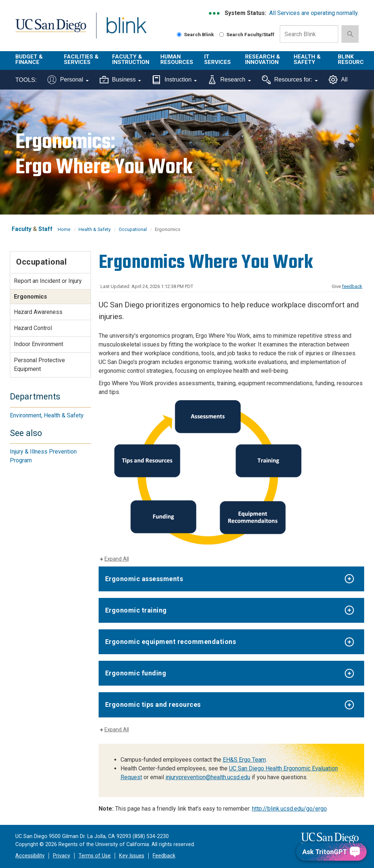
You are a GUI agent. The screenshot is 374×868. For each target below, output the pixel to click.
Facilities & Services (81, 59)
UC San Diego (48, 30)
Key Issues (132, 856)
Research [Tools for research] (229, 80)
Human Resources (177, 59)
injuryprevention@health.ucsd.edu (208, 777)
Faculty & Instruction (131, 59)
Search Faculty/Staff (247, 34)
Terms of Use (95, 856)
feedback (352, 286)
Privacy (62, 856)
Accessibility (30, 856)
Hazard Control (33, 328)
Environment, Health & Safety (47, 415)
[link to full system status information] (215, 13)
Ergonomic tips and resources (153, 704)
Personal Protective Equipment (39, 365)
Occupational (133, 229)
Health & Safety (307, 59)
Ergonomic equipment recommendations (171, 642)
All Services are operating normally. (314, 13)
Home (64, 229)
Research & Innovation (263, 59)
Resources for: (290, 80)
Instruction (174, 80)
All (338, 80)
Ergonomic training (136, 610)
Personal (68, 80)
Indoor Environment (39, 344)
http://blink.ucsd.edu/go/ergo (289, 809)
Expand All (117, 559)
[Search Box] (309, 34)
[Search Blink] (179, 35)
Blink (120, 30)
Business (121, 80)
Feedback (164, 856)
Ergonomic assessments (144, 579)
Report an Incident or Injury (48, 281)
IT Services (217, 59)
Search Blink (195, 34)
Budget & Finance (29, 59)
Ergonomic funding (136, 673)
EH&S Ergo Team (244, 760)
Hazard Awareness (38, 312)
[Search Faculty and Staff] (222, 35)
